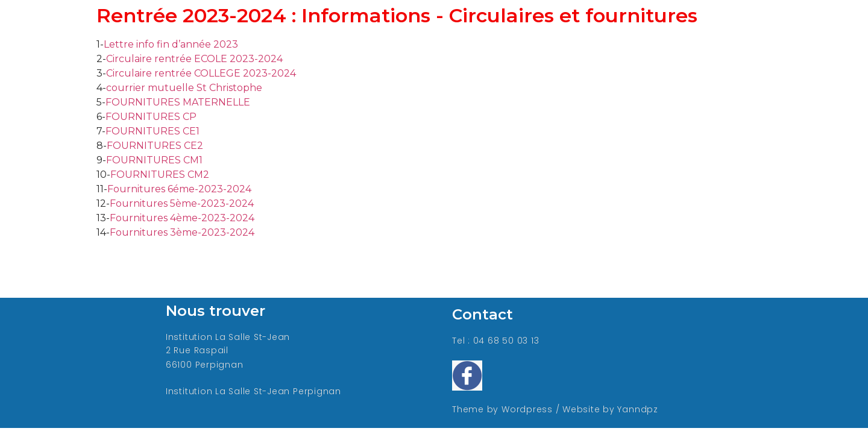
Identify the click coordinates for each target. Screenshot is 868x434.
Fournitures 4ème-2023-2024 (182, 218)
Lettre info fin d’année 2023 (171, 44)
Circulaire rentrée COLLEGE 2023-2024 (201, 73)
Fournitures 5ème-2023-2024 (182, 203)
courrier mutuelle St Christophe (184, 88)
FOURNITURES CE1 (153, 131)
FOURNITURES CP (151, 117)
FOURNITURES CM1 (154, 160)
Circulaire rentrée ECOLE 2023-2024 (194, 59)
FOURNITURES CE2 (155, 146)
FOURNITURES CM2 (160, 175)
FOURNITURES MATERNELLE (178, 102)
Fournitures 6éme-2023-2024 (179, 189)
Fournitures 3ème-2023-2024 (182, 232)
